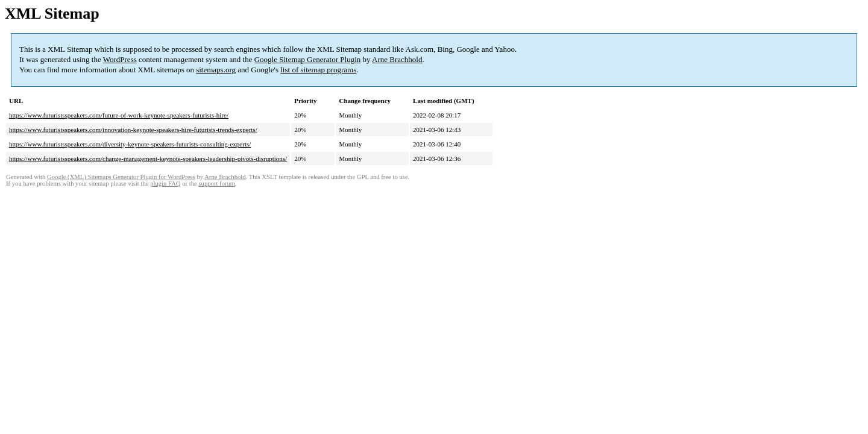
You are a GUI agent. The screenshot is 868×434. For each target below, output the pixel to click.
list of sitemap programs (318, 70)
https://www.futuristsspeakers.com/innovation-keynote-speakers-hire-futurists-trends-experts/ (133, 130)
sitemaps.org (216, 70)
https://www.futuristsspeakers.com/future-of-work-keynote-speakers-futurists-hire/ (119, 115)
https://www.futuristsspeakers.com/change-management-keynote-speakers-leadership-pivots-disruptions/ (148, 159)
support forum (217, 184)
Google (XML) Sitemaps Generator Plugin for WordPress (121, 177)
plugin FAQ (165, 184)
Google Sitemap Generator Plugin (308, 59)
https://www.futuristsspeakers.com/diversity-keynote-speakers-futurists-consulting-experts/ (130, 144)
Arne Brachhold (397, 59)
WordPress (120, 59)
